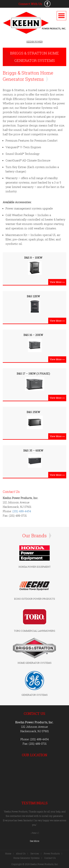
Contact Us (50, 858)
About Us (21, 854)
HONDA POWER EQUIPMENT (35, 567)
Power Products (52, 854)
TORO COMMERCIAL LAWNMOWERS (35, 631)
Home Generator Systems (26, 858)
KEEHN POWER (35, 42)
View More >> (57, 282)
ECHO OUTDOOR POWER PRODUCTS (35, 599)
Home (8, 854)
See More (34, 841)
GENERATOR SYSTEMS (35, 695)
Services (35, 854)
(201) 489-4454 (22, 511)
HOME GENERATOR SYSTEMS (35, 663)
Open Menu (61, 16)
